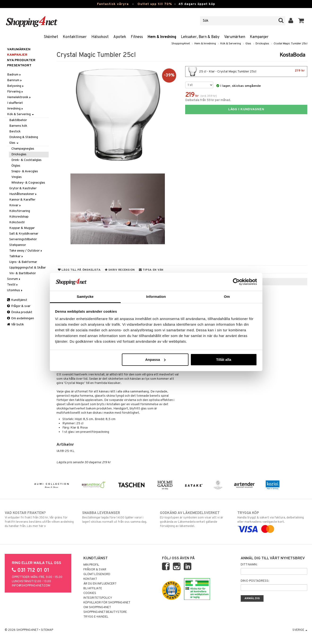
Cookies (90, 593)
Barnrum (15, 80)
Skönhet (51, 37)
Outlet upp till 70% (155, 4)
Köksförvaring (20, 211)
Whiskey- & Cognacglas (28, 183)
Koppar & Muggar (22, 228)
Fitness (137, 37)
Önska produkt (20, 312)
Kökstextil (17, 222)
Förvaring (15, 92)
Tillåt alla (224, 360)
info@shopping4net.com (31, 586)
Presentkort (19, 65)
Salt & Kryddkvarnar (24, 234)
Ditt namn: (249, 565)
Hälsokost (100, 37)
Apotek (120, 37)
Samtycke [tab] (85, 297)
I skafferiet (15, 103)
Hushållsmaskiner (23, 194)
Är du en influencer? (100, 584)
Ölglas (16, 166)
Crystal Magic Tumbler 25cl (290, 44)
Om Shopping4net (97, 607)
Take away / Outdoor (26, 251)
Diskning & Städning (24, 137)
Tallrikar (16, 256)
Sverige (300, 630)
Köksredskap (19, 217)
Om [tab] (227, 297)
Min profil (91, 565)
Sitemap (47, 630)
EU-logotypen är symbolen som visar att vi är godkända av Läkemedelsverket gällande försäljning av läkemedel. (195, 519)
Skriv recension (120, 270)
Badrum (14, 75)
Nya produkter (21, 60)
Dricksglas (262, 44)
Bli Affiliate (93, 589)
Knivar (15, 205)
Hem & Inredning (162, 37)
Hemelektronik (19, 97)
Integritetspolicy (98, 598)
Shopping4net (181, 44)
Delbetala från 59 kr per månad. (208, 100)
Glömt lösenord (97, 574)
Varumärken (235, 37)
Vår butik (15, 325)
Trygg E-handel (96, 617)
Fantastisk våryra (113, 4)
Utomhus (15, 290)
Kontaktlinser (75, 37)
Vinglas (17, 177)
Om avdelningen (21, 318)
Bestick (15, 132)
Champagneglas (23, 149)
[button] (301, 21)
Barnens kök (18, 126)
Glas (248, 44)
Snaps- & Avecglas (25, 171)
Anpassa (156, 360)
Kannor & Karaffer (22, 200)
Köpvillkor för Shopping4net (107, 603)
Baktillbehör (18, 120)
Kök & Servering (231, 44)
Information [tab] (156, 297)
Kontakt (90, 579)
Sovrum (14, 279)
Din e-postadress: (255, 581)
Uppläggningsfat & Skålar (28, 268)
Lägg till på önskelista (79, 270)
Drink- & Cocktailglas (26, 160)
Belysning (16, 86)
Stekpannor (18, 245)
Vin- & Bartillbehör (23, 273)
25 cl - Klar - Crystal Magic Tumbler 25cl (246, 72)
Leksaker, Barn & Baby (200, 37)
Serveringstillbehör (23, 239)
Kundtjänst (17, 300)
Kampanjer (259, 37)
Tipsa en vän (151, 270)
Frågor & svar (19, 306)
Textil (13, 285)
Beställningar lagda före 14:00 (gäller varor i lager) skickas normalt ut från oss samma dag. (117, 517)
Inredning (15, 109)
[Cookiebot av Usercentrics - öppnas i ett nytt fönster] (236, 282)
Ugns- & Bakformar (23, 262)
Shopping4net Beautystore (105, 612)
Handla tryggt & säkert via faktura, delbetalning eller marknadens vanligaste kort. (272, 521)
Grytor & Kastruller (23, 188)
